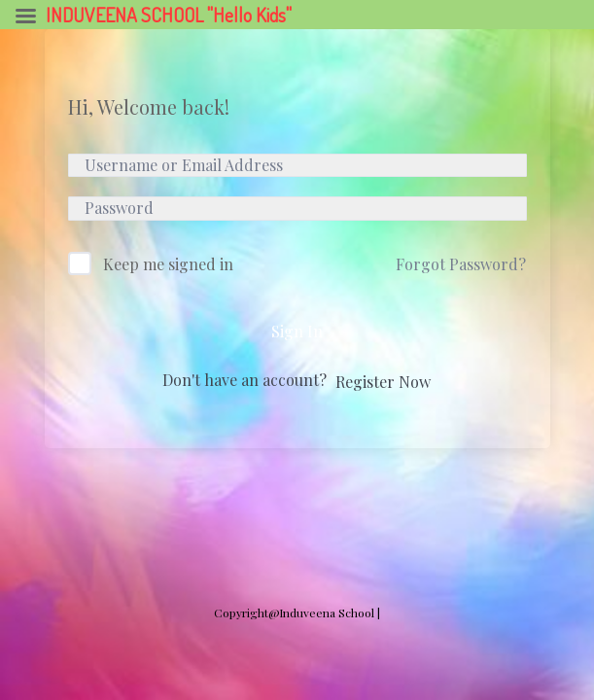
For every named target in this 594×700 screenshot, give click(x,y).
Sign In (297, 331)
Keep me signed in (168, 264)
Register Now (383, 382)
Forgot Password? (461, 264)
